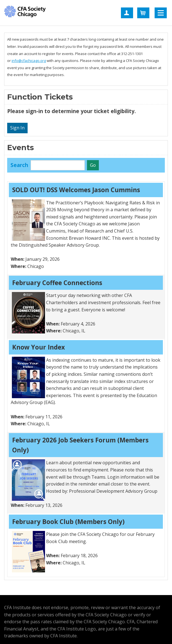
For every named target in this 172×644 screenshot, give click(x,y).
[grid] (86, 379)
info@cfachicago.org (29, 61)
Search (19, 165)
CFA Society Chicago (25, 13)
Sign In (17, 128)
